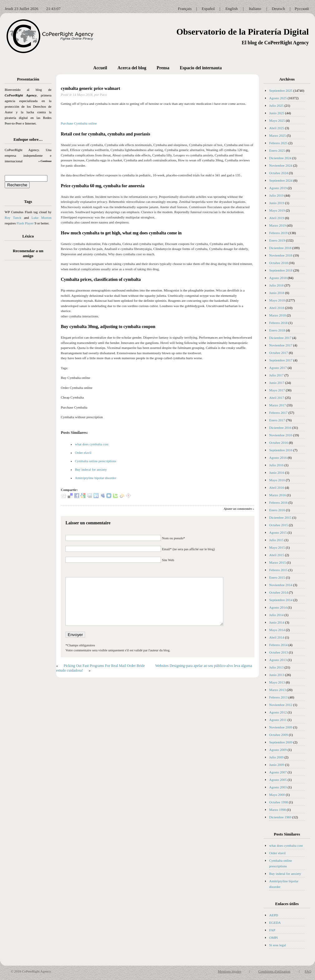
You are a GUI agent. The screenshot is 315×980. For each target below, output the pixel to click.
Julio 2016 (276, 465)
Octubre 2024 (279, 173)
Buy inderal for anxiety (91, 469)
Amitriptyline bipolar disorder (96, 478)
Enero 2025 (277, 150)
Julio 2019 (276, 195)
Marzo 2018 (277, 315)
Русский (302, 9)
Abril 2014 (277, 637)
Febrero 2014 (278, 645)
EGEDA (275, 923)
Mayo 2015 (277, 547)
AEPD (274, 915)
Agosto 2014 (278, 607)
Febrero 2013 (278, 697)
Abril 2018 (277, 308)
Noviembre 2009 (281, 727)
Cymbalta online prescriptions (96, 461)
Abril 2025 (277, 128)
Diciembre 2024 (280, 158)
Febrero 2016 (278, 502)
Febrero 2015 (278, 570)
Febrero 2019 (278, 233)
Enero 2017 (277, 420)
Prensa (163, 68)
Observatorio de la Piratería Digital (242, 32)
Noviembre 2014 (281, 585)
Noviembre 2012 (281, 705)
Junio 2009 (277, 765)
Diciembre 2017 (280, 338)
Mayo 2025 (277, 120)
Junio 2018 (277, 293)
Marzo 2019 (277, 225)
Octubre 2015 (279, 525)
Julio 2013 (276, 667)
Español (208, 9)
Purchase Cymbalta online (79, 123)
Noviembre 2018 (281, 255)
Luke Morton (41, 218)
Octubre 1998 (279, 802)
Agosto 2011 (278, 720)
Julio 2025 (276, 105)
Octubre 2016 (279, 443)
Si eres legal (278, 945)
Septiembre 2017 (281, 360)
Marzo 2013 (277, 690)
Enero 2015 (277, 577)
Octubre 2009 (279, 735)
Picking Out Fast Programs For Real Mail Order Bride (104, 666)
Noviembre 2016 (281, 435)
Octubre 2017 (279, 353)
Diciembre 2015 (280, 517)
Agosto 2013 (278, 660)
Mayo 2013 (277, 682)
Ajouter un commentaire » (239, 509)
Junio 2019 (277, 203)
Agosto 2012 (278, 712)
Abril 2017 (277, 398)
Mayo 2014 (277, 630)
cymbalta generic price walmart (90, 88)
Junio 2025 (277, 113)
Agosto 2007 (278, 772)
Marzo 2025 (277, 135)
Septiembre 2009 (281, 742)
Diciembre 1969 (280, 817)
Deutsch (278, 9)
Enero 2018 (277, 330)
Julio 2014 (276, 615)
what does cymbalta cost (92, 444)
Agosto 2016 (278, 458)
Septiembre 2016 (281, 450)
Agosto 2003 (278, 787)
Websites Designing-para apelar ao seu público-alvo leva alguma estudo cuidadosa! (154, 668)
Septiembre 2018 (281, 270)
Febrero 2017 (278, 413)
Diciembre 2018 (280, 248)
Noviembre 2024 (281, 165)
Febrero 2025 (278, 143)
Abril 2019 (277, 218)
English (232, 9)
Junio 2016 (277, 473)
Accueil (100, 68)
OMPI (274, 938)
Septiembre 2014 (281, 600)
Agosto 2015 (278, 532)
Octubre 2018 (279, 263)
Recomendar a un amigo (28, 253)
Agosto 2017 (278, 368)
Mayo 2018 (277, 300)
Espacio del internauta (201, 68)
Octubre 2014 (279, 592)
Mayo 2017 (277, 390)
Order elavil (83, 453)
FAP (272, 930)
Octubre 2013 (279, 652)
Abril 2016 (277, 488)
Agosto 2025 (278, 98)
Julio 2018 (276, 285)
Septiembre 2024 (281, 180)
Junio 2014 (277, 622)
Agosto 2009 (278, 750)
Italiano (255, 9)
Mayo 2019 (277, 210)
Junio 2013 (277, 675)
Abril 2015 (277, 555)
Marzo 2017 (277, 405)
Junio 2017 (277, 383)
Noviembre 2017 (281, 345)
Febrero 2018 (278, 323)
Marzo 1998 (277, 810)
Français (185, 9)
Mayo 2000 (277, 795)
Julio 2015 (276, 540)
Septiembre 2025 (281, 91)
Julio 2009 (276, 757)
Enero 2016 (277, 510)
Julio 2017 (276, 375)
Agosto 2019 (278, 188)
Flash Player (25, 223)
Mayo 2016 (277, 480)
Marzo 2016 (277, 495)
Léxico (28, 236)
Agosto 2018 (278, 278)
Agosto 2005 (278, 780)
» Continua (45, 161)
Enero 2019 (277, 240)
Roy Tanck (13, 218)
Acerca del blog (132, 68)
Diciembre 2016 (280, 428)
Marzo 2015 (277, 562)
